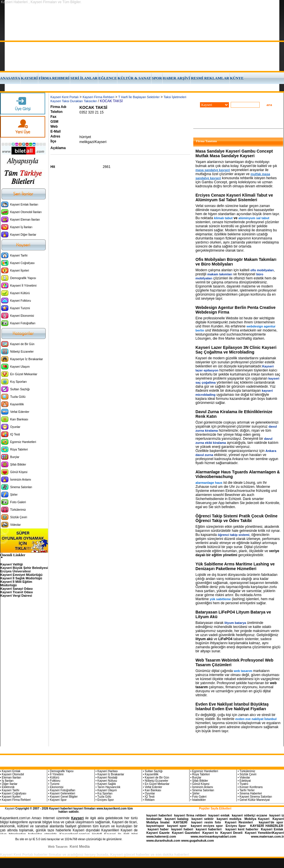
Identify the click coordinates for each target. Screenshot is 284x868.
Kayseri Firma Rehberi (98, 97)
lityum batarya (235, 623)
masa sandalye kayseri (213, 170)
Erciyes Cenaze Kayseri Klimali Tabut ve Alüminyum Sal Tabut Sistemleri (234, 197)
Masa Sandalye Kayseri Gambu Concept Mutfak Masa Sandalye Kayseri (234, 153)
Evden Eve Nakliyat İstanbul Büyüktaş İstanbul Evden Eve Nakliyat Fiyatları (232, 706)
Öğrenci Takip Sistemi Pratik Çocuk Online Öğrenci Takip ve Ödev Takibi (237, 518)
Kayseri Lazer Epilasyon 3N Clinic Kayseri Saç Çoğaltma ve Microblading (236, 350)
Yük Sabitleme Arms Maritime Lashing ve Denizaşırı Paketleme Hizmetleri (235, 566)
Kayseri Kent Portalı (64, 97)
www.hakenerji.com (161, 836)
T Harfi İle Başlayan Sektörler (139, 97)
